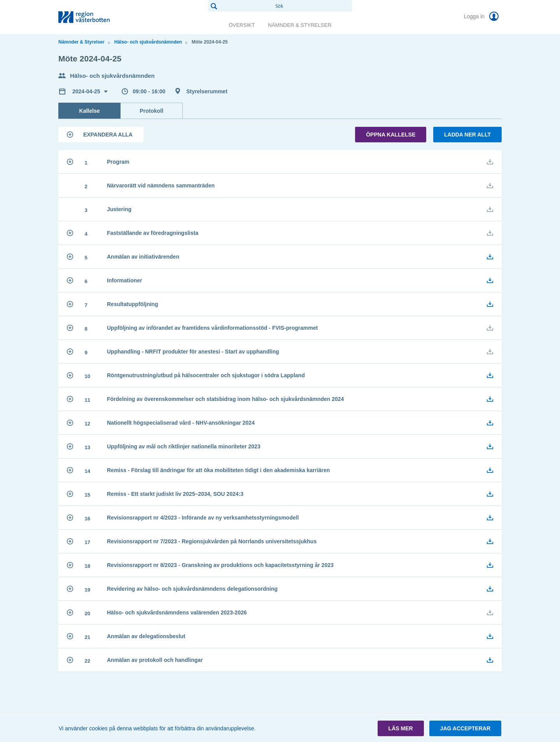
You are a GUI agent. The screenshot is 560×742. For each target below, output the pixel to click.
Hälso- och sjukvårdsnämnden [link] (148, 42)
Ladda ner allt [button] (467, 135)
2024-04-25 (87, 91)
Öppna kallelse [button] (391, 135)
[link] (97, 17)
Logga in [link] (483, 16)
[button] (101, 135)
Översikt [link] (242, 25)
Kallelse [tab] (90, 111)
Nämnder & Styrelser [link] (300, 25)
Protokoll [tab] (151, 111)
